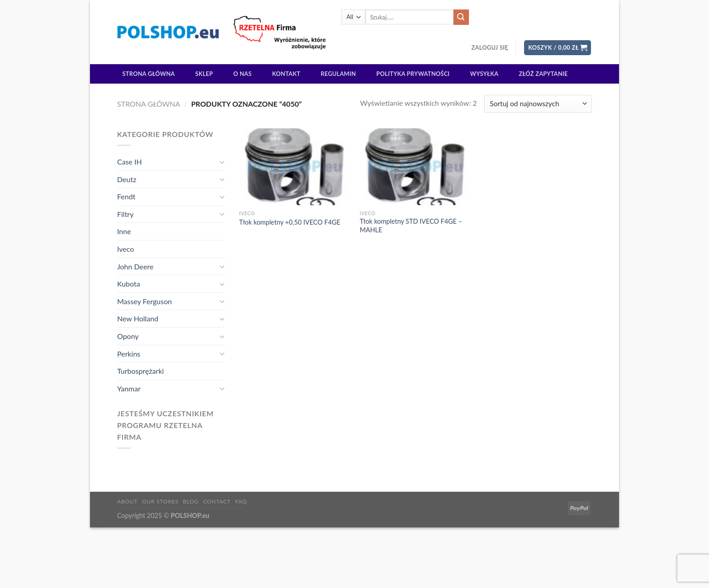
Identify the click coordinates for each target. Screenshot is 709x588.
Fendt (126, 196)
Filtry (125, 214)
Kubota (129, 284)
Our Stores (160, 501)
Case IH (130, 162)
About (127, 501)
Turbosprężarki (140, 371)
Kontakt (286, 74)
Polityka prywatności (413, 74)
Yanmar (129, 388)
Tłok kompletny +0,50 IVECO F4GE (290, 222)
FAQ (241, 501)
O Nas (243, 74)
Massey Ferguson (144, 301)
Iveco (125, 249)
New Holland (138, 318)
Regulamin (338, 74)
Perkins (129, 354)
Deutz (127, 179)
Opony (128, 336)
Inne (124, 231)
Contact (217, 501)
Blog (191, 501)
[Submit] (461, 17)
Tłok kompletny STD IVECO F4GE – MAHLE (411, 226)
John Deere (135, 266)
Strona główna (149, 74)
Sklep (204, 74)
